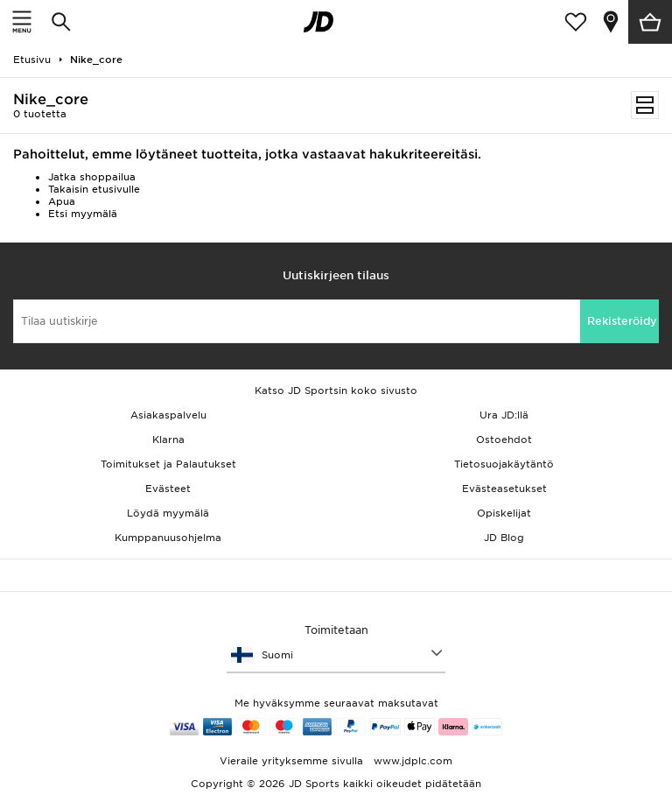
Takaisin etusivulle (94, 189)
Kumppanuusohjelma (168, 538)
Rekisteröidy (622, 321)
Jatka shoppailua (92, 177)
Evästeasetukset (504, 489)
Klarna (168, 440)
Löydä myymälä (168, 513)
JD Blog (504, 538)
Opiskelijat (504, 513)
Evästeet (168, 489)
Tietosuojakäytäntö (504, 464)
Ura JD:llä (504, 415)
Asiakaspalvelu (168, 415)
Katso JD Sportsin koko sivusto (336, 390)
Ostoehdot (504, 440)
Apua (62, 201)
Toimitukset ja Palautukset (168, 464)
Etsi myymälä (83, 214)
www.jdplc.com (411, 761)
